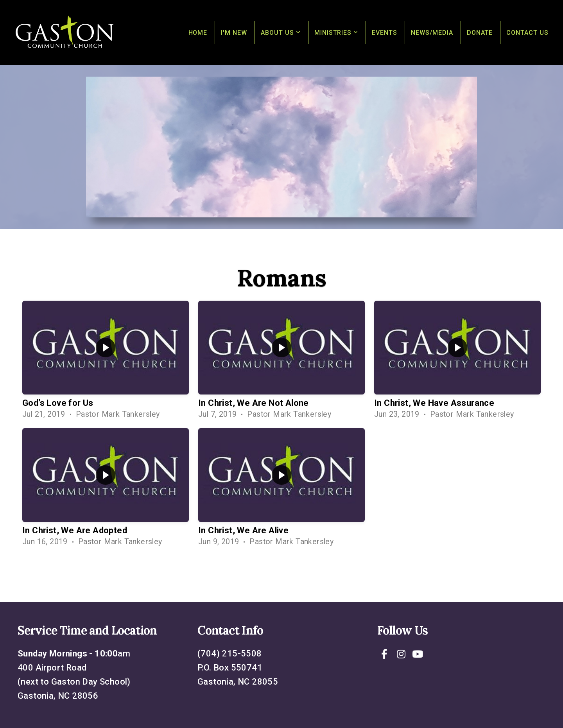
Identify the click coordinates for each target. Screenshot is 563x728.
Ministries (336, 33)
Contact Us (527, 33)
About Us (281, 33)
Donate (480, 33)
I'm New (234, 33)
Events (385, 33)
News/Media (432, 33)
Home (198, 33)
